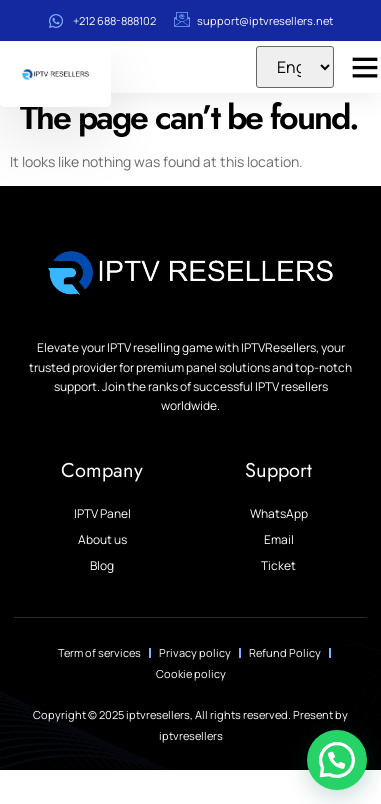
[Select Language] (295, 67)
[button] (337, 760)
